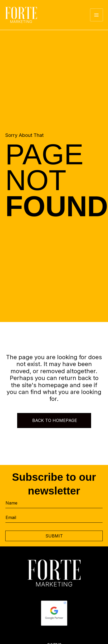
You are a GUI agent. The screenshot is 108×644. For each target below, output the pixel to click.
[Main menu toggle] (97, 15)
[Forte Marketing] (21, 15)
